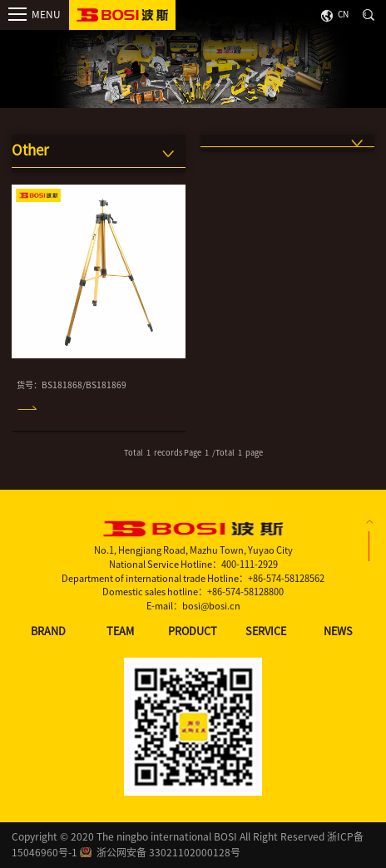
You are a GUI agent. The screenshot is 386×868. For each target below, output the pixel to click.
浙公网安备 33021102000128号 (168, 852)
